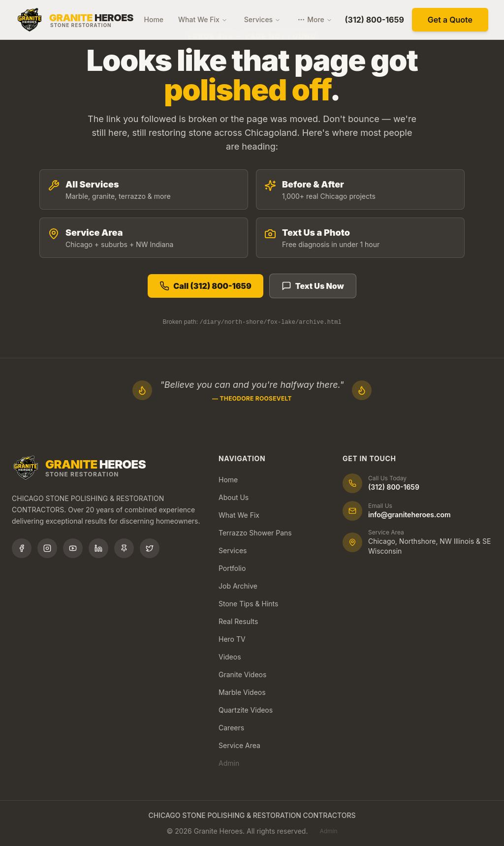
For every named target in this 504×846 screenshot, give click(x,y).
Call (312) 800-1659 (205, 286)
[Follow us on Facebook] (22, 548)
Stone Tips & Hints (248, 604)
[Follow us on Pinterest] (124, 548)
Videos (230, 657)
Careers (231, 728)
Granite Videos (242, 674)
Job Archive (238, 586)
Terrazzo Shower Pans (255, 533)
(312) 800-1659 (375, 20)
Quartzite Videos (246, 710)
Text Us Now (313, 286)
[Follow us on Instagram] (47, 548)
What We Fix (203, 19)
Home (154, 19)
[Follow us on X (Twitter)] (150, 548)
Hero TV (232, 639)
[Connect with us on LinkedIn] (98, 548)
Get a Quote (450, 20)
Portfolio (232, 568)
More (315, 19)
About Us (234, 497)
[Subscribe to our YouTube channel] (73, 548)
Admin (229, 763)
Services (262, 19)
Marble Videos (242, 692)
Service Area (239, 745)
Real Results (238, 621)
